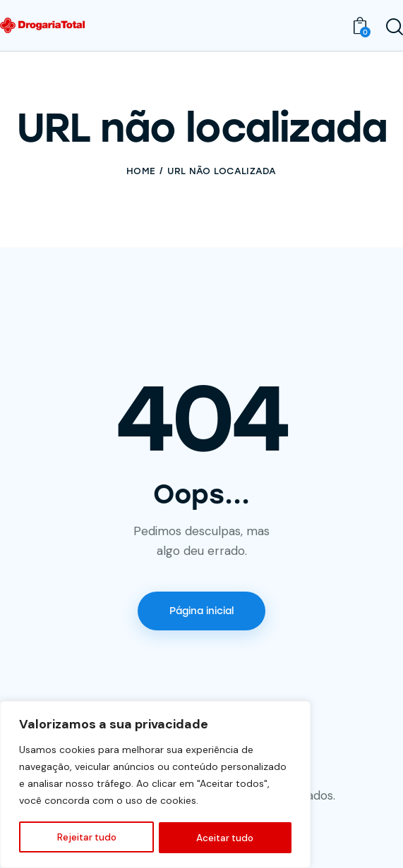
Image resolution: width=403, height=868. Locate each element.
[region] (155, 786)
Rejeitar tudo (86, 838)
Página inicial (202, 611)
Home (141, 171)
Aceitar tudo (225, 838)
